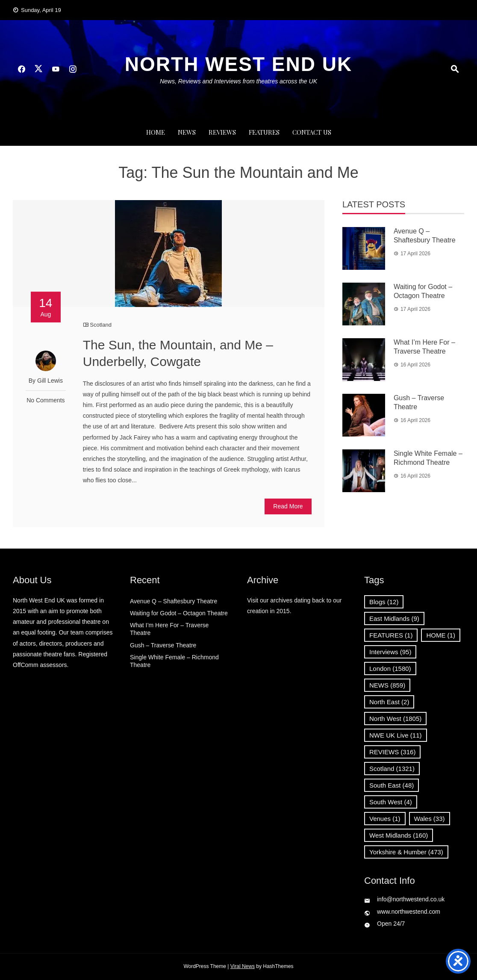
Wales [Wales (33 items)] (430, 819)
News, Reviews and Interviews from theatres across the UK (238, 81)
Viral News (243, 966)
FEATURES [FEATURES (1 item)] (391, 635)
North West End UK (238, 64)
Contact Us (312, 132)
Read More (288, 506)
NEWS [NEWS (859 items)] (387, 685)
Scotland (101, 325)
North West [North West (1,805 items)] (395, 719)
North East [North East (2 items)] (389, 702)
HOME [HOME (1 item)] (441, 635)
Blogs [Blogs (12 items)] (384, 602)
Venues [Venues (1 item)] (385, 819)
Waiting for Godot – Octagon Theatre (179, 613)
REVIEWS (222, 132)
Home (156, 132)
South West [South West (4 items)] (391, 802)
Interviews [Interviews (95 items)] (390, 652)
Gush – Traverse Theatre (163, 645)
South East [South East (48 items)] (392, 785)
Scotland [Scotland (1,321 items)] (392, 769)
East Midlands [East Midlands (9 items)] (394, 618)
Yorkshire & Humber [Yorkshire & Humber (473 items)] (406, 852)
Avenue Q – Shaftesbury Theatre (174, 601)
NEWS (187, 132)
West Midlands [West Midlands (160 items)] (399, 835)
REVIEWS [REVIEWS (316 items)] (392, 752)
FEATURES (264, 132)
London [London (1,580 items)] (390, 669)
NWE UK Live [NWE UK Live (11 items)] (396, 735)
